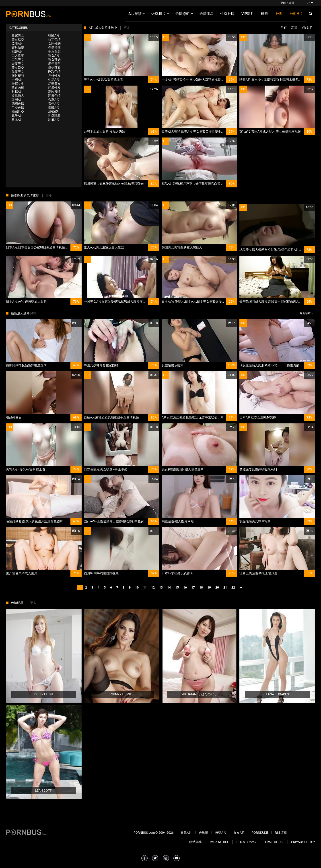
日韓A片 (186, 833)
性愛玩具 (54, 116)
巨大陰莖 (18, 55)
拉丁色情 (54, 39)
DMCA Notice (219, 842)
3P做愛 (53, 112)
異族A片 (17, 116)
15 (177, 587)
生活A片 (54, 80)
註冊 (291, 3)
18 (201, 587)
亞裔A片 (17, 43)
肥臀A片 (17, 51)
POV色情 (54, 72)
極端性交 (18, 112)
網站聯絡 (195, 842)
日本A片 (17, 120)
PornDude (260, 833)
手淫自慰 (54, 51)
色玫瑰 (204, 833)
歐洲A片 (17, 100)
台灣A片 (54, 100)
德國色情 (18, 104)
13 (161, 587)
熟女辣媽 (54, 60)
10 (137, 587)
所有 (284, 28)
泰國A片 (54, 108)
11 (145, 587)
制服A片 (54, 120)
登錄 (283, 3)
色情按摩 (54, 47)
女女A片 (239, 833)
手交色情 (18, 108)
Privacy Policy (303, 842)
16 (185, 587)
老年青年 (54, 64)
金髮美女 (18, 64)
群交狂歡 (54, 68)
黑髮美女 (18, 72)
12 (153, 587)
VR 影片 (307, 28)
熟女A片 (54, 55)
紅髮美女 (54, 84)
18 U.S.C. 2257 (246, 842)
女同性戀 (54, 43)
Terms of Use (274, 842)
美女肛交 (18, 39)
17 (193, 587)
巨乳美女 (18, 60)
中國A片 (17, 80)
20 (217, 587)
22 (233, 587)
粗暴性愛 (54, 88)
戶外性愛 (54, 76)
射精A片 (17, 92)
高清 (294, 28)
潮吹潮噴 (54, 92)
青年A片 (54, 104)
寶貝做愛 (18, 47)
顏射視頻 (18, 76)
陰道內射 (18, 88)
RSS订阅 (281, 833)
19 (209, 587)
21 (225, 587)
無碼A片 (221, 833)
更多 (127, 28)
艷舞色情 (54, 96)
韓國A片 (54, 35)
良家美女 (18, 35)
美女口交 (18, 68)
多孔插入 (18, 96)
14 (169, 587)
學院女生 (18, 84)
